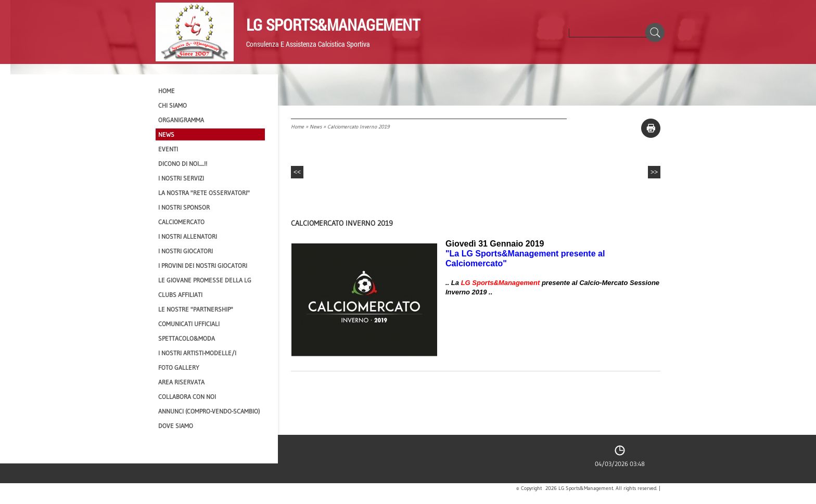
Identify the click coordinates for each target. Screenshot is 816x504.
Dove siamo (176, 426)
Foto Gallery (179, 367)
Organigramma (181, 120)
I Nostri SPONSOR (184, 207)
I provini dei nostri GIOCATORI (203, 266)
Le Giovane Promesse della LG (205, 280)
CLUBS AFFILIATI (180, 295)
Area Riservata (181, 382)
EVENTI (168, 149)
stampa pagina (651, 128)
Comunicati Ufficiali (189, 324)
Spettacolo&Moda (187, 338)
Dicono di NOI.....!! (183, 164)
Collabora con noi (187, 397)
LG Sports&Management (333, 24)
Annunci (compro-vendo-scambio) (209, 411)
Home (297, 127)
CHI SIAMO (173, 105)
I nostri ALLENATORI (188, 236)
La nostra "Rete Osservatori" (204, 193)
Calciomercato (181, 222)
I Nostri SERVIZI (181, 178)
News (316, 127)
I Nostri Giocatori (186, 251)
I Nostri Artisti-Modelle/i (197, 353)
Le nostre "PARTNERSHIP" (196, 309)
